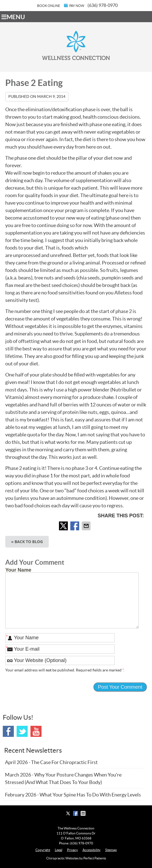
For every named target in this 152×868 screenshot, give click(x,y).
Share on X (64, 526)
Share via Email (87, 526)
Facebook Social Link (8, 731)
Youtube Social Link (36, 731)
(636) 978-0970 (103, 5)
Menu (13, 17)
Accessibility (92, 850)
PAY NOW (74, 6)
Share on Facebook (75, 526)
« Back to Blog (27, 542)
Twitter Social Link (22, 731)
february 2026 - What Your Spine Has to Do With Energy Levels (73, 795)
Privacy (72, 850)
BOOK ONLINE (49, 6)
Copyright (43, 850)
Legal (59, 850)
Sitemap (111, 850)
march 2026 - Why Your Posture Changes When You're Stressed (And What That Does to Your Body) (63, 778)
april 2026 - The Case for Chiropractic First (51, 762)
